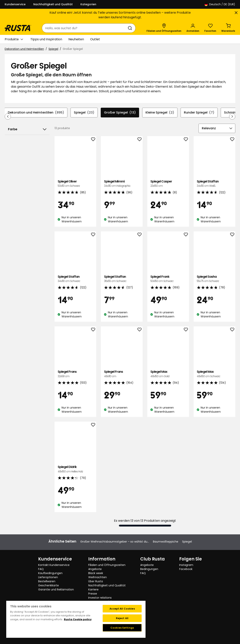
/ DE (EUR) (220, 4)
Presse (93, 594)
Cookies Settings (122, 628)
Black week (96, 573)
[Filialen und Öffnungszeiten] (164, 28)
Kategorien (88, 4)
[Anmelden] (193, 28)
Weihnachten (97, 577)
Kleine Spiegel (160, 113)
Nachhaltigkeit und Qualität (53, 4)
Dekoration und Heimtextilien (24, 49)
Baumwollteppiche (166, 542)
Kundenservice (15, 4)
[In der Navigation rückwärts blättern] (8, 116)
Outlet (95, 39)
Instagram (186, 565)
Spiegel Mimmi (122, 184)
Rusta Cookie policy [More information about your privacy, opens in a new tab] (78, 619)
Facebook (186, 569)
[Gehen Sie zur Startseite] (18, 28)
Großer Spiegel (120, 113)
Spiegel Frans (75, 374)
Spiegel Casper (168, 184)
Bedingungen (149, 569)
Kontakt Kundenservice (54, 565)
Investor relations (100, 598)
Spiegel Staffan (214, 184)
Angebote (95, 569)
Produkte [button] (14, 39)
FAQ (41, 569)
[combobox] (85, 28)
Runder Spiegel (199, 113)
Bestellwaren (47, 581)
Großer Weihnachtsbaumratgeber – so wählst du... (115, 542)
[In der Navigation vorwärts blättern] (232, 116)
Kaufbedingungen (50, 573)
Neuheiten (76, 39)
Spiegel (53, 49)
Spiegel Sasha (214, 279)
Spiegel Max (168, 374)
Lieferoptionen (48, 577)
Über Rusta (96, 581)
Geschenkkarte (49, 585)
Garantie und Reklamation (56, 589)
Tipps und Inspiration (46, 39)
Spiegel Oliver (75, 184)
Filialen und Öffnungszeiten (107, 565)
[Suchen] (131, 28)
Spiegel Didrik (75, 469)
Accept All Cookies (122, 609)
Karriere (93, 589)
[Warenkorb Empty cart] (228, 28)
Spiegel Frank (168, 279)
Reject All (122, 618)
